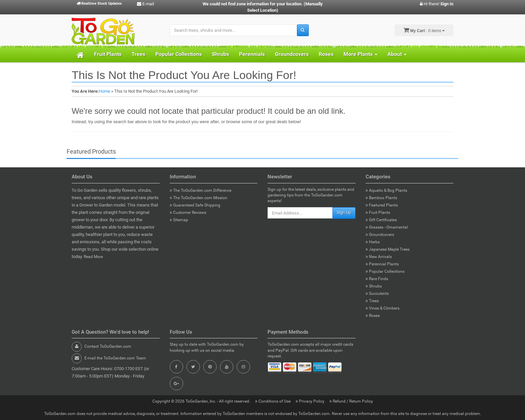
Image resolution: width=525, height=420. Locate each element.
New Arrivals (379, 257)
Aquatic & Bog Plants (386, 190)
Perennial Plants (382, 264)
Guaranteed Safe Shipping (195, 205)
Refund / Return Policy (351, 401)
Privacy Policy (311, 401)
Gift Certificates (381, 220)
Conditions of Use (273, 401)
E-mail (145, 4)
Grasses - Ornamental (387, 227)
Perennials (252, 54)
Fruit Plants (108, 54)
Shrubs (220, 54)
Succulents (377, 293)
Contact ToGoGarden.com (108, 346)
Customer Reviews (188, 213)
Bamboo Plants (381, 198)
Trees (138, 54)
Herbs (373, 242)
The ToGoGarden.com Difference (201, 190)
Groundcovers (292, 54)
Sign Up (344, 213)
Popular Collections (179, 54)
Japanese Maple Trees (388, 249)
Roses (326, 54)
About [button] (397, 54)
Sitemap (179, 220)
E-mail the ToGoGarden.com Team (115, 358)
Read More (93, 257)
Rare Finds (377, 279)
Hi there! (437, 4)
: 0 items (424, 30)
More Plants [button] (360, 54)
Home (104, 91)
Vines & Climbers (383, 308)
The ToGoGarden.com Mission (199, 198)
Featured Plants (382, 205)
